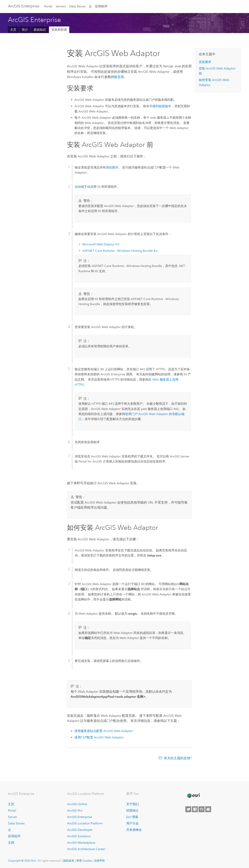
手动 (87, 186)
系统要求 (112, 167)
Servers (61, 6)
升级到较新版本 (160, 106)
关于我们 (132, 804)
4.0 (101, 244)
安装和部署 (59, 30)
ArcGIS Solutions (79, 836)
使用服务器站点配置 (104, 731)
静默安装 (117, 76)
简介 (25, 30)
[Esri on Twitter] (188, 809)
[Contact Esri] (208, 809)
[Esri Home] (193, 795)
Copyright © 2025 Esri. (22, 860)
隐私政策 (69, 860)
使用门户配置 (99, 737)
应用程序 (101, 6)
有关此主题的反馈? (178, 758)
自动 (78, 186)
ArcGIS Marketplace (81, 842)
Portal (48, 6)
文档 (11, 842)
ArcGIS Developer (80, 829)
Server (13, 817)
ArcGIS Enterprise (24, 6)
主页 (13, 30)
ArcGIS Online (77, 804)
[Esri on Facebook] (195, 809)
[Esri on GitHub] (202, 809)
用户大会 (132, 823)
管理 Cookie (84, 860)
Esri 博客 (132, 817)
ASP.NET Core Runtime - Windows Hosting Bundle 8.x (120, 250)
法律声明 (99, 860)
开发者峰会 (134, 829)
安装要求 (205, 62)
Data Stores (77, 6)
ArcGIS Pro (75, 810)
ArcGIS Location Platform (85, 823)
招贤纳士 (132, 810)
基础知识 (40, 30)
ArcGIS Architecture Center (86, 849)
